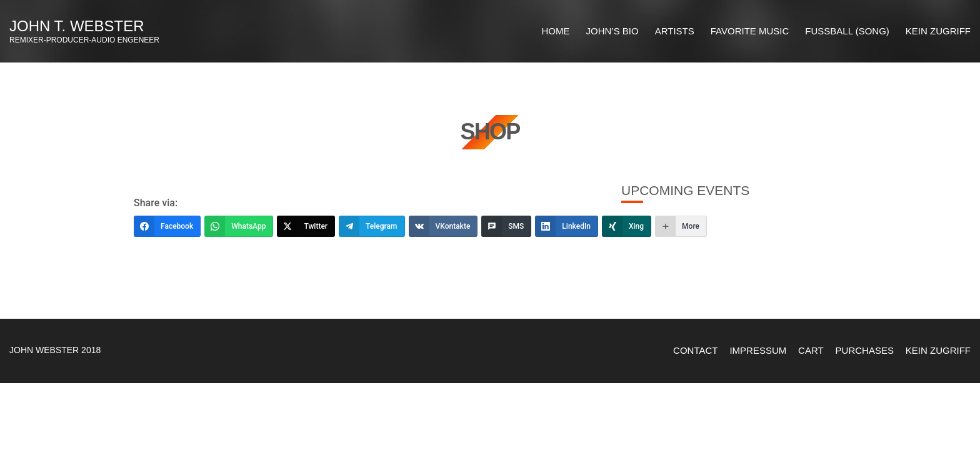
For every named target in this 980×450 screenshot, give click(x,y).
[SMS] (506, 226)
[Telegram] (372, 226)
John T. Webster (77, 26)
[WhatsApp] (239, 226)
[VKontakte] (443, 226)
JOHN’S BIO (612, 31)
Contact (695, 350)
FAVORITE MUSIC (750, 31)
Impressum (758, 350)
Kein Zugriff (938, 31)
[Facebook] (167, 226)
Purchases (865, 350)
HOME (556, 31)
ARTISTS (675, 31)
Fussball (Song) (847, 31)
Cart (811, 350)
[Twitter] (306, 226)
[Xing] (627, 226)
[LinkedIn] (567, 226)
